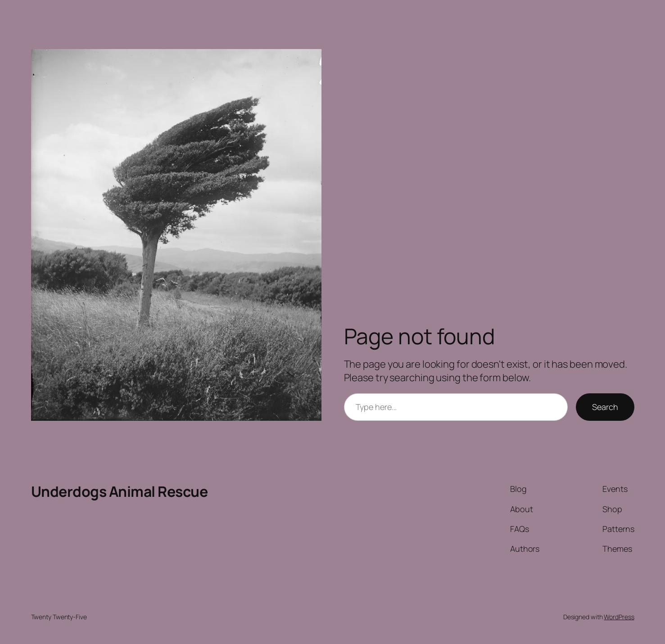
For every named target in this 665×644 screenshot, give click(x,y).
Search (605, 407)
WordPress (619, 617)
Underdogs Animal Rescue (120, 491)
